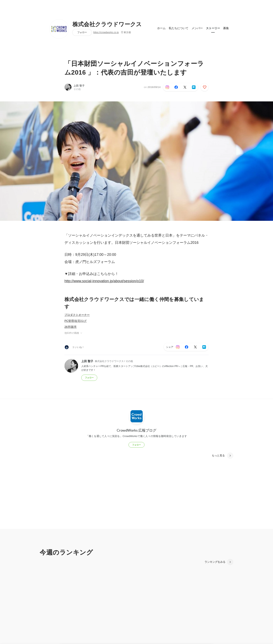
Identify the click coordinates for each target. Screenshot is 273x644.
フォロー (82, 32)
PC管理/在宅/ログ (76, 321)
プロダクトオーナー (77, 315)
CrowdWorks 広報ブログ (136, 430)
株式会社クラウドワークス (107, 24)
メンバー (197, 28)
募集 (226, 28)
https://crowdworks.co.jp (106, 32)
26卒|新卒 (71, 327)
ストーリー (213, 28)
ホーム (161, 28)
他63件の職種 (74, 333)
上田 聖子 (79, 86)
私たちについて (179, 28)
